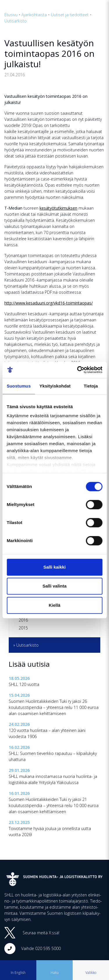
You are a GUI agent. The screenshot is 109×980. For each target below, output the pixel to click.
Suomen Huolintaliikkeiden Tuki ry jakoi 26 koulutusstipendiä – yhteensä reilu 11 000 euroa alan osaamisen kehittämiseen (54, 707)
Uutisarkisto (16, 21)
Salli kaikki (54, 567)
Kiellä (54, 605)
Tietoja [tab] (91, 386)
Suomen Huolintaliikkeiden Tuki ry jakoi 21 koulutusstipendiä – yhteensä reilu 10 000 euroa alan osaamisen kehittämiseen (54, 805)
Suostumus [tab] (19, 386)
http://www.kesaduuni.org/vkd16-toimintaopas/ (49, 303)
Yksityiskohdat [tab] (55, 386)
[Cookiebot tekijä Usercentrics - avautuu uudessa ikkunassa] (78, 370)
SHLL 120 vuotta (24, 684)
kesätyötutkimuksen (58, 208)
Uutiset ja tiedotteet (70, 15)
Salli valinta (54, 586)
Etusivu (11, 15)
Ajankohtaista (34, 15)
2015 (23, 628)
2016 (23, 620)
